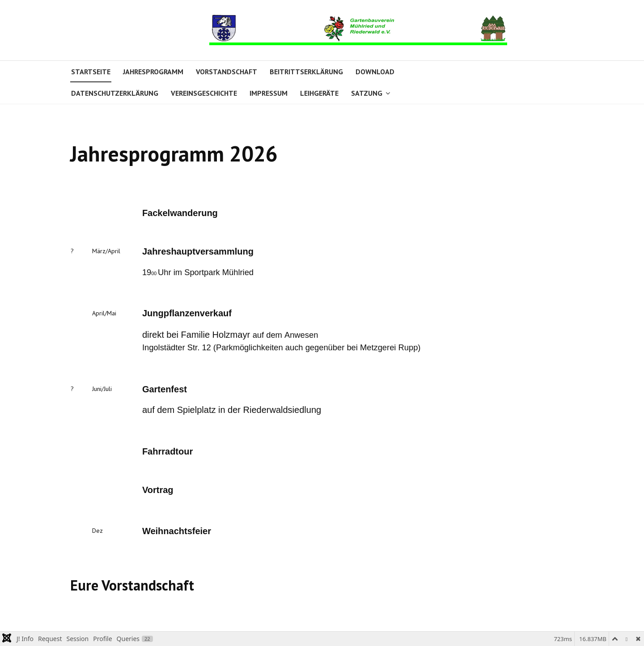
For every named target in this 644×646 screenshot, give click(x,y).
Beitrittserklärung (306, 72)
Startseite (91, 72)
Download (375, 72)
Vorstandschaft (227, 72)
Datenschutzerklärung (115, 93)
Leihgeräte (319, 93)
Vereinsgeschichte (204, 93)
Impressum (269, 93)
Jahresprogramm (153, 72)
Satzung (367, 93)
